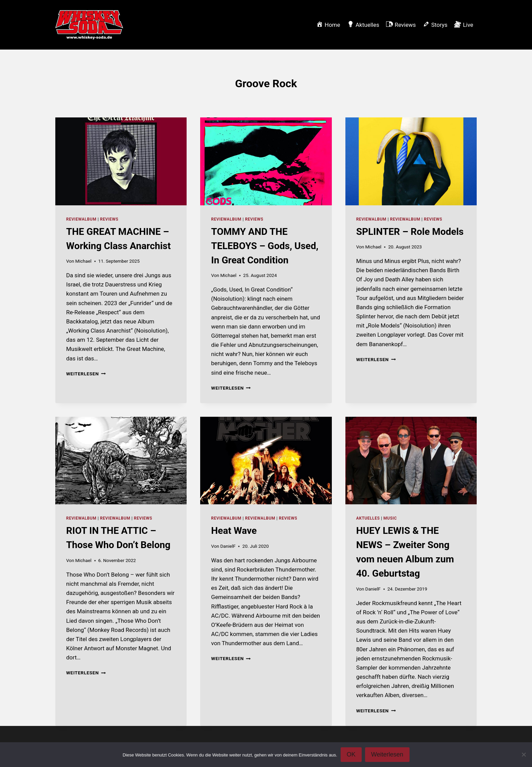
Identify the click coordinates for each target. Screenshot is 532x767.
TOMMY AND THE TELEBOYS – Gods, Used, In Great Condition (265, 246)
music (390, 518)
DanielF (228, 546)
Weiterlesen (86, 374)
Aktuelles (368, 518)
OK (351, 754)
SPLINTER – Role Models (410, 232)
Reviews (109, 219)
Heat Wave (234, 531)
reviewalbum (81, 219)
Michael (83, 261)
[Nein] (524, 754)
